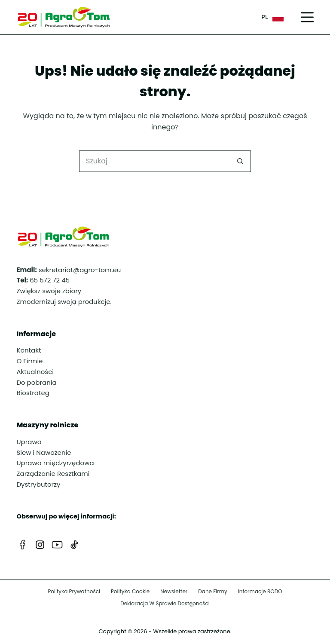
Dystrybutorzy (38, 484)
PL (273, 17)
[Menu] (307, 17)
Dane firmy (213, 592)
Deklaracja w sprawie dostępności (165, 604)
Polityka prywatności (74, 592)
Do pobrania (36, 382)
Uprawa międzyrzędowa (55, 463)
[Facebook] (23, 545)
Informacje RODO (260, 592)
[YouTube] (57, 545)
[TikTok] (74, 545)
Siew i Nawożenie (44, 452)
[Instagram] (40, 545)
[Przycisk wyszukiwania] (240, 161)
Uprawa (29, 442)
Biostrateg (33, 393)
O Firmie (29, 361)
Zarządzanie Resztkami (53, 474)
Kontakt (29, 350)
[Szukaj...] (154, 161)
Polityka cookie (130, 592)
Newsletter (174, 592)
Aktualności (35, 372)
